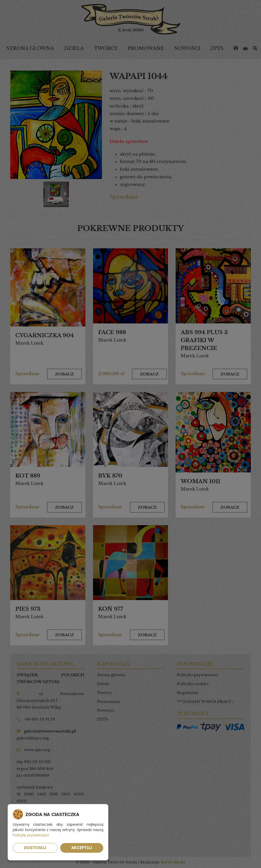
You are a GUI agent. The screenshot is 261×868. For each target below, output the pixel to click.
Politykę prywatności (31, 835)
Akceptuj (82, 848)
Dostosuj (35, 848)
